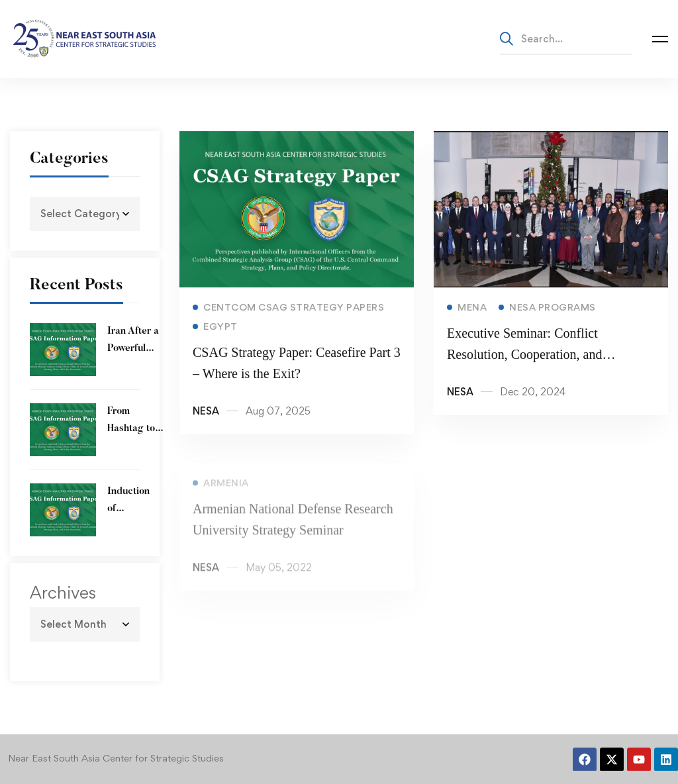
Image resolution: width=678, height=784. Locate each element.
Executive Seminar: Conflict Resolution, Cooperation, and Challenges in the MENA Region (534, 357)
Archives (63, 593)
